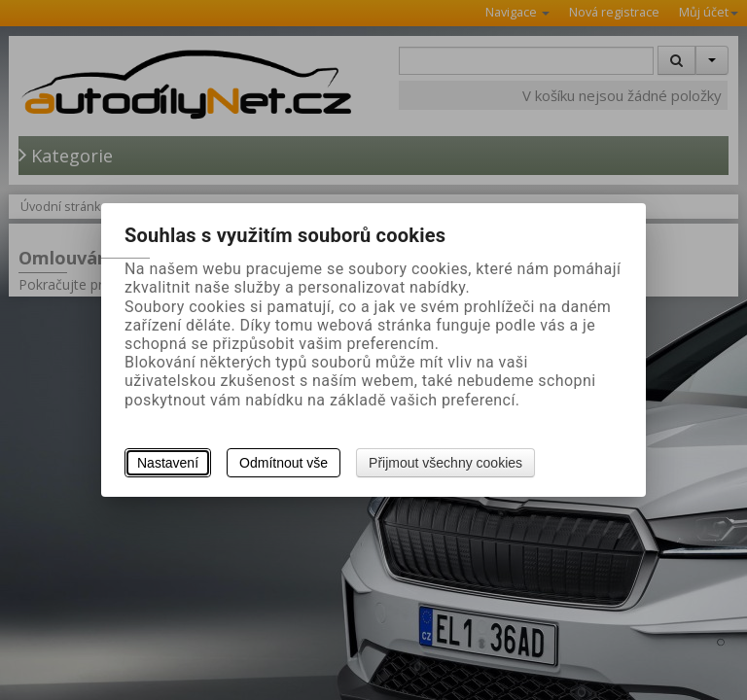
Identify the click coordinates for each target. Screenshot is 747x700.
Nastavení (168, 463)
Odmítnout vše (284, 463)
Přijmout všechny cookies (445, 463)
